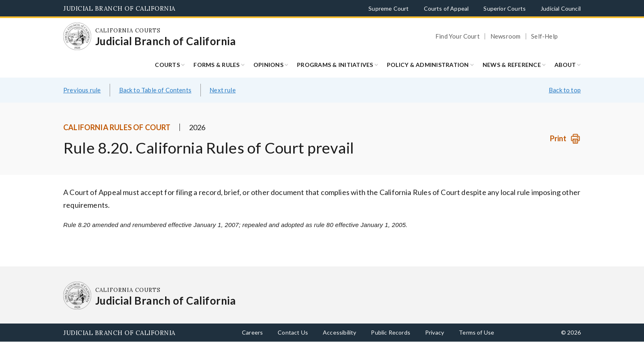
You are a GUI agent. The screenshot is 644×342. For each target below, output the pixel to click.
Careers (252, 332)
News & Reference (512, 65)
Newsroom (505, 36)
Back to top (565, 90)
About (565, 65)
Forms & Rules (216, 65)
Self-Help (544, 36)
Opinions (268, 65)
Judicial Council (561, 8)
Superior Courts (505, 8)
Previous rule (82, 90)
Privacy (435, 332)
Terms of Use (476, 332)
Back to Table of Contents (155, 90)
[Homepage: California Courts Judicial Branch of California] (77, 37)
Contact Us (293, 332)
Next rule (223, 90)
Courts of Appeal (446, 8)
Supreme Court (389, 8)
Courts (167, 65)
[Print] (565, 139)
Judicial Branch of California (119, 8)
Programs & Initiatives (335, 65)
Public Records (391, 332)
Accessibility (339, 332)
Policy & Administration (428, 65)
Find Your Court (458, 36)
